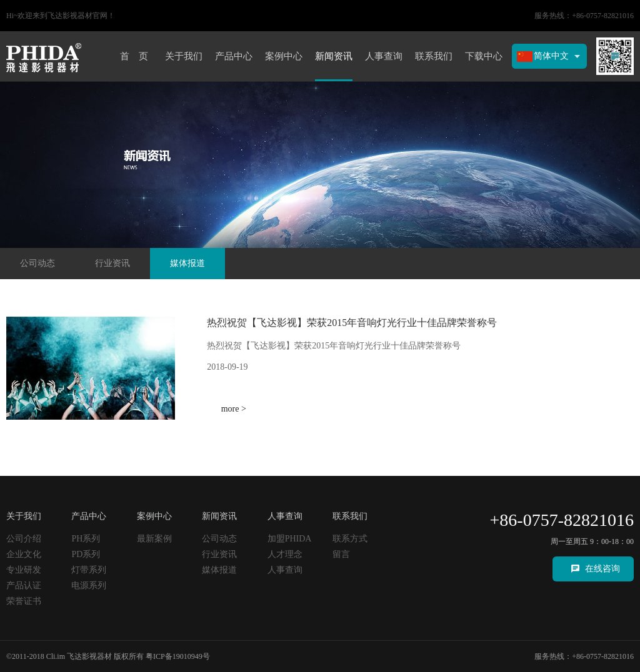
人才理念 (285, 554)
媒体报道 (187, 263)
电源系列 (89, 586)
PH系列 (86, 539)
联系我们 (434, 56)
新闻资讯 (334, 56)
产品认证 (24, 586)
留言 (341, 554)
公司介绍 (24, 539)
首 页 (134, 56)
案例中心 (284, 56)
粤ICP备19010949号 (178, 656)
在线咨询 (602, 569)
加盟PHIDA (290, 539)
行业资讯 (112, 263)
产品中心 (234, 56)
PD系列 (86, 554)
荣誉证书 (24, 601)
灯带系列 (89, 570)
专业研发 (24, 570)
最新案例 (154, 539)
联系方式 (350, 539)
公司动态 (37, 263)
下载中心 (484, 56)
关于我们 (184, 56)
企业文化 (24, 554)
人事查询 (384, 56)
